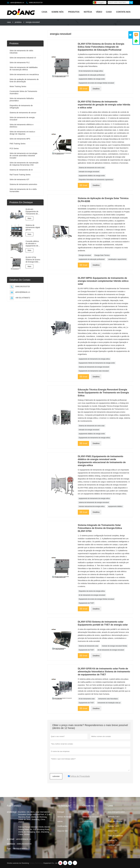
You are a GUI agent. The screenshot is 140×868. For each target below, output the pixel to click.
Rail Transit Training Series (20, 175)
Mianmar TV (113, 840)
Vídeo (99, 12)
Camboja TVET (114, 845)
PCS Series (14, 148)
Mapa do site (88, 812)
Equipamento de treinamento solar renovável (94, 371)
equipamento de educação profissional (92, 75)
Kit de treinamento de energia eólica (91, 71)
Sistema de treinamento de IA (21, 170)
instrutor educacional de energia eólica (92, 506)
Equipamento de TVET (86, 603)
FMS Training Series (18, 144)
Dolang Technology (36, 863)
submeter (56, 776)
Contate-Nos (87, 821)
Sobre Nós (57, 12)
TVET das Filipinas (115, 821)
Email (83, 88)
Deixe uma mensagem (91, 817)
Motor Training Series (18, 86)
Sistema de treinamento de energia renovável (94, 367)
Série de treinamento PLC (20, 63)
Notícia (88, 12)
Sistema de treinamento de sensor (23, 113)
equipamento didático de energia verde (92, 79)
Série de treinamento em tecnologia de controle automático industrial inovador (23, 156)
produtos (18, 22)
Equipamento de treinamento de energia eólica (94, 438)
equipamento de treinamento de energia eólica (94, 359)
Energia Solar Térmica (102, 255)
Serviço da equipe (64, 817)
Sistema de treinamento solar (89, 646)
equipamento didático (115, 506)
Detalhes (96, 89)
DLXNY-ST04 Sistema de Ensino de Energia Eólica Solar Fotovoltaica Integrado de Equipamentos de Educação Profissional (33, 260)
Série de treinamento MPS (20, 139)
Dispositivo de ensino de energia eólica (92, 591)
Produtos (74, 12)
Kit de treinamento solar (87, 699)
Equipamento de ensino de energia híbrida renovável (96, 83)
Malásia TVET (113, 826)
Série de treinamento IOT (19, 179)
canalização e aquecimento (117, 259)
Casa (44, 12)
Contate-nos (123, 12)
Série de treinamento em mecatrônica (24, 74)
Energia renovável (85, 255)
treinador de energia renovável (89, 172)
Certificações (62, 826)
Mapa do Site (63, 831)
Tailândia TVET (114, 817)
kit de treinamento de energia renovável (92, 595)
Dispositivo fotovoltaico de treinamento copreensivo (96, 180)
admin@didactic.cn (17, 3)
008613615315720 (36, 3)
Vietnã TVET (113, 831)
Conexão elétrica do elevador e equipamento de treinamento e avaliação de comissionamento (32, 244)
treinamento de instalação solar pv (109, 703)
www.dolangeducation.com (118, 812)
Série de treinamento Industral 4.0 (23, 58)
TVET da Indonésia (115, 836)
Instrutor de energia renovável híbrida (114, 646)
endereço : (12, 812)
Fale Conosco (14, 806)
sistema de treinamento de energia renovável (94, 502)
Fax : (9, 849)
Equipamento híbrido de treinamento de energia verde (97, 363)
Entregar (61, 812)
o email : (11, 839)
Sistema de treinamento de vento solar (92, 168)
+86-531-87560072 (23, 298)
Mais (29, 218)
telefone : (12, 844)
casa (9, 22)
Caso (109, 12)
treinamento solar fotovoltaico (108, 699)
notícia (60, 821)
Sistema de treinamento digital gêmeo (33, 227)
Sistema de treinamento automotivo (23, 184)
